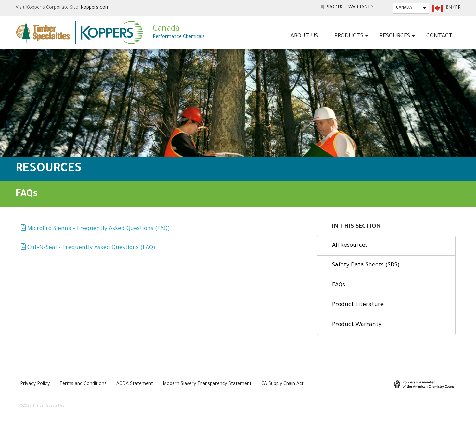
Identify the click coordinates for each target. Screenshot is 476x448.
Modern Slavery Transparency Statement (207, 384)
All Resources (350, 246)
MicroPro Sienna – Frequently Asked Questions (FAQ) (99, 229)
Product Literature (358, 305)
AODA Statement (135, 384)
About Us (304, 36)
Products (349, 36)
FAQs (339, 285)
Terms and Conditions (83, 384)
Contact (439, 36)
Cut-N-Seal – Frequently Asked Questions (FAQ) (91, 248)
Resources (395, 36)
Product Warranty (349, 8)
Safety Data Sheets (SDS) (366, 265)
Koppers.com (95, 8)
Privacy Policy (35, 384)
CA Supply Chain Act (283, 384)
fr (458, 8)
